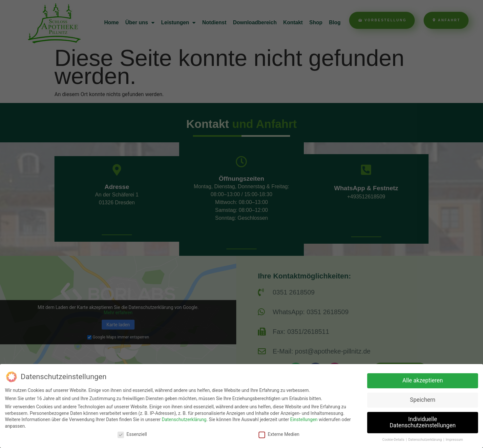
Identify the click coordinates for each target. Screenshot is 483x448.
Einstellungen (304, 419)
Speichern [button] (422, 400)
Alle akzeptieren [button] (423, 380)
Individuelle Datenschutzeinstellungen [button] (422, 422)
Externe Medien (279, 434)
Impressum (454, 440)
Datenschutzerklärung (184, 419)
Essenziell (132, 434)
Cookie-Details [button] (394, 440)
